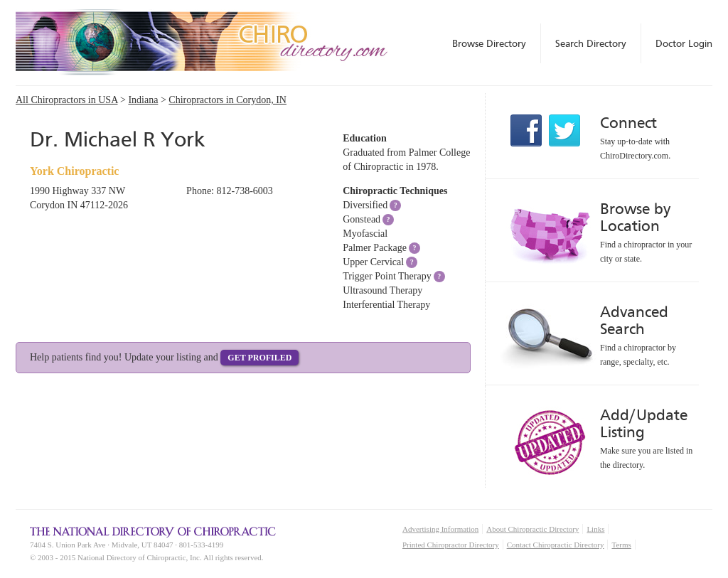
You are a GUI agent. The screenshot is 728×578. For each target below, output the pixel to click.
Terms (621, 545)
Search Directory (591, 43)
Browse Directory (489, 43)
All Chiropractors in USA (67, 100)
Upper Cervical (373, 262)
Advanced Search (634, 320)
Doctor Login (684, 43)
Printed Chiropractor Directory (451, 545)
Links (595, 529)
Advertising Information (440, 529)
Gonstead (362, 219)
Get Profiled (259, 358)
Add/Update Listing (644, 423)
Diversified (365, 205)
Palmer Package (375, 248)
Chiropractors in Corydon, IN (227, 100)
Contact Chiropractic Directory (556, 545)
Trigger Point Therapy (387, 276)
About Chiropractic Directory (532, 529)
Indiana (143, 100)
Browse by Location (635, 217)
